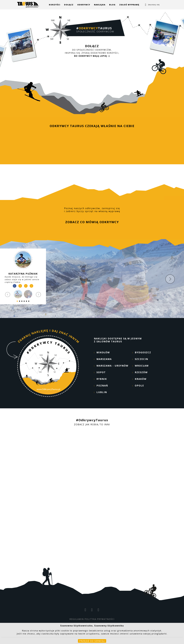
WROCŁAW (142, 366)
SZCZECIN (141, 359)
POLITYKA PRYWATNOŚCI (100, 619)
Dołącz (69, 5)
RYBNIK (102, 379)
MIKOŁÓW (103, 352)
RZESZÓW (141, 372)
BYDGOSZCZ (143, 352)
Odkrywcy (84, 5)
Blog (112, 5)
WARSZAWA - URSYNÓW (112, 366)
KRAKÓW (141, 379)
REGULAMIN (77, 619)
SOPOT (101, 372)
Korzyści (55, 5)
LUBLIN (102, 392)
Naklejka (100, 5)
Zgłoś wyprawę (129, 5)
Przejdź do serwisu (92, 641)
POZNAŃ (102, 386)
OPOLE (139, 386)
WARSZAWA (104, 359)
